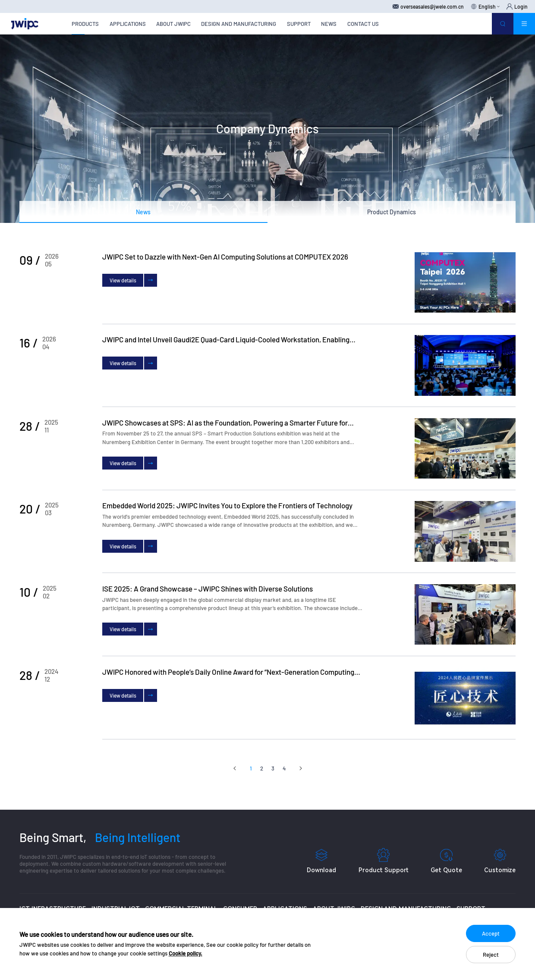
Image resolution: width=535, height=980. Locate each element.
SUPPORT (299, 24)
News (143, 212)
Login (517, 6)
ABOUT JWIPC (173, 24)
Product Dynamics (392, 212)
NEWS (329, 24)
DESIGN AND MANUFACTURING (239, 24)
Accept (491, 933)
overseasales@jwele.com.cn (428, 6)
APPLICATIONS (128, 24)
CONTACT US (363, 24)
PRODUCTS (85, 24)
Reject (491, 955)
